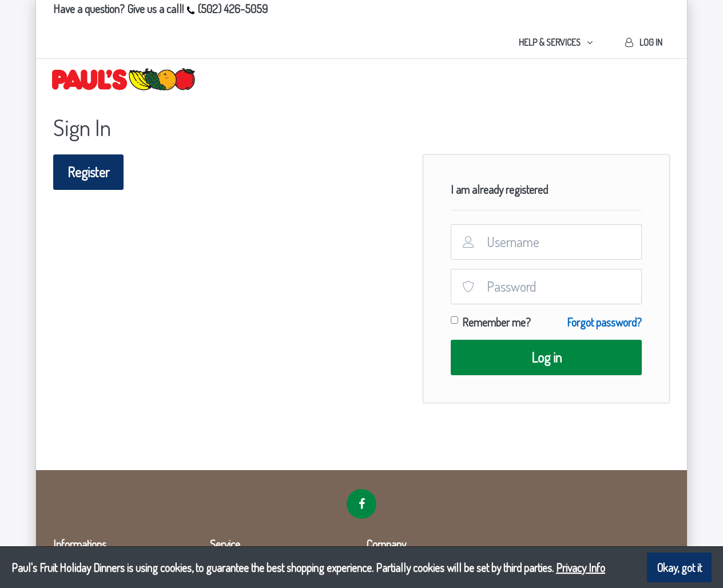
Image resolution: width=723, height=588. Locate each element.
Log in (547, 357)
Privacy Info (581, 567)
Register (88, 172)
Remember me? (496, 322)
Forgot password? (604, 322)
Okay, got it (679, 567)
